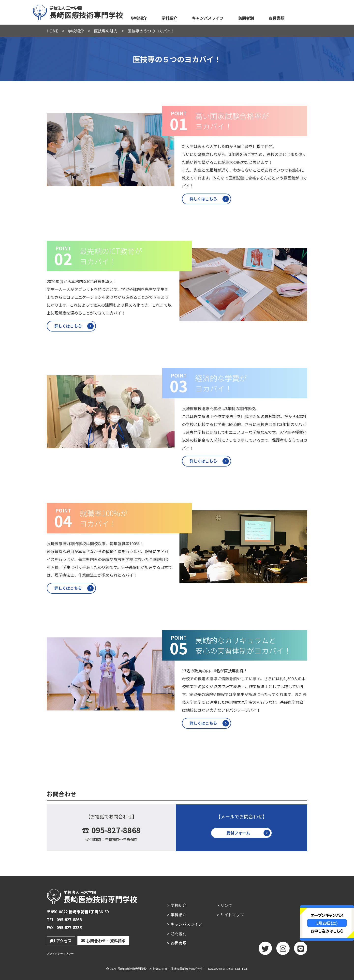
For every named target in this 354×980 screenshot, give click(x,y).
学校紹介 (139, 18)
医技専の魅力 (106, 31)
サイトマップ (232, 915)
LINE (301, 950)
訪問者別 (246, 18)
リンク (226, 905)
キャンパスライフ (208, 18)
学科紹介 (169, 18)
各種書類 (277, 18)
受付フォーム (238, 833)
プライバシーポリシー (60, 954)
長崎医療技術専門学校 (78, 12)
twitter (265, 950)
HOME (52, 31)
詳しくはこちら (203, 199)
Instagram (283, 950)
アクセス (61, 941)
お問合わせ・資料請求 (103, 941)
